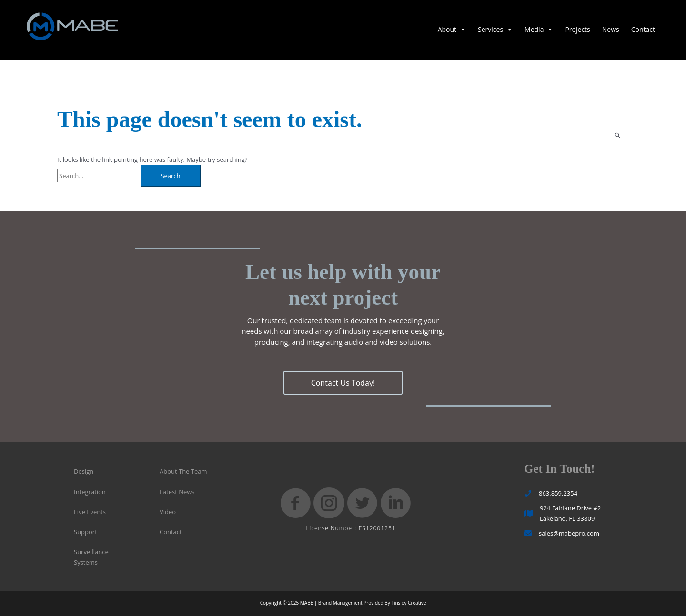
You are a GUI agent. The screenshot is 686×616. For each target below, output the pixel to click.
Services (495, 30)
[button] (343, 384)
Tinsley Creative (409, 604)
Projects (577, 30)
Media (539, 30)
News (611, 30)
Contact (643, 30)
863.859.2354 (558, 494)
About (452, 30)
